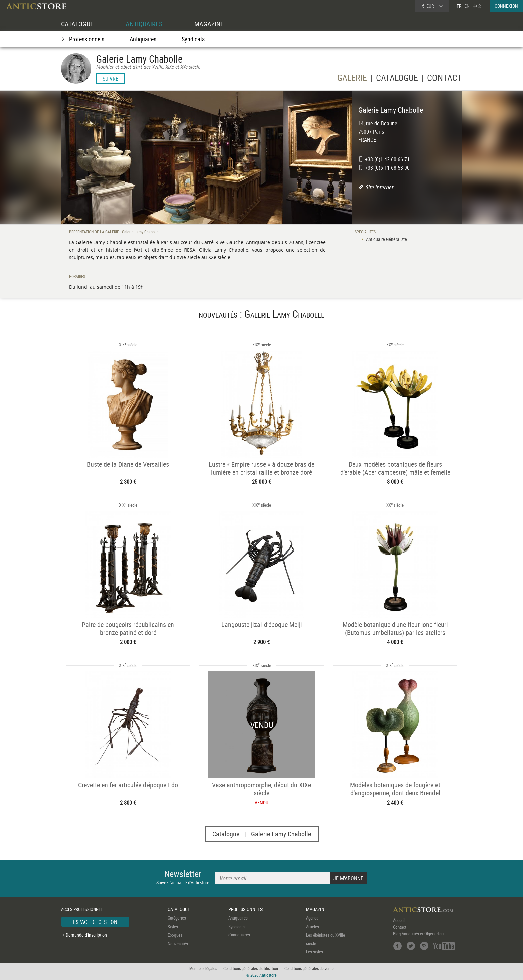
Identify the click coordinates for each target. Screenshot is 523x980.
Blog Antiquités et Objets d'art (418, 934)
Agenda (312, 918)
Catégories (177, 918)
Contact (400, 927)
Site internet (380, 187)
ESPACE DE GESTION (95, 922)
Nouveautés (178, 944)
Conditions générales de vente (309, 968)
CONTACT (445, 79)
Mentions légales (203, 968)
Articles (312, 927)
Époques (175, 935)
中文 (477, 6)
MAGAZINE (209, 24)
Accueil (399, 920)
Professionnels (87, 39)
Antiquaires (143, 39)
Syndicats (193, 39)
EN (467, 6)
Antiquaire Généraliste (387, 239)
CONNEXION (506, 6)
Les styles (314, 952)
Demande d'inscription (86, 935)
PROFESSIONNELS (245, 909)
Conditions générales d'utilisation (251, 968)
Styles (173, 927)
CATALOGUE (77, 24)
